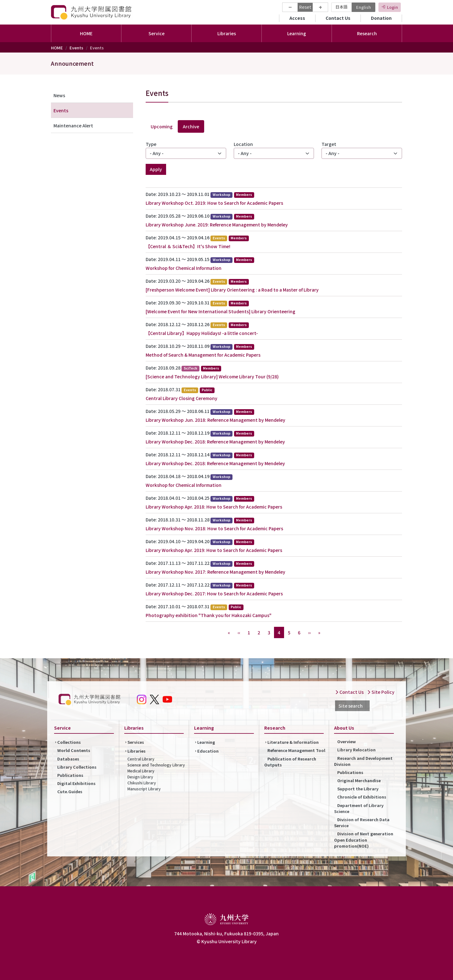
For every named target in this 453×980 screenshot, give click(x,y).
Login (392, 7)
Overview (347, 741)
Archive (191, 126)
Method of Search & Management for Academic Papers (203, 355)
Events (76, 48)
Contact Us (338, 18)
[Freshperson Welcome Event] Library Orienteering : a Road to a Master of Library (232, 290)
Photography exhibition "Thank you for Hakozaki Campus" (209, 615)
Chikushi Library (142, 783)
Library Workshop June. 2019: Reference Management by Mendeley (217, 225)
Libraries (137, 751)
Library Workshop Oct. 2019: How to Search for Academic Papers (214, 203)
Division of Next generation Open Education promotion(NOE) (364, 840)
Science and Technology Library (156, 765)
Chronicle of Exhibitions (362, 797)
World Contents (74, 750)
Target (329, 144)
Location (243, 144)
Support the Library (358, 789)
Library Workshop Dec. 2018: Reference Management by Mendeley (215, 442)
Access (297, 18)
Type (151, 144)
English (364, 7)
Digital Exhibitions (76, 783)
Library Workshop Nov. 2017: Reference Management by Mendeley (215, 572)
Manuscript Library (144, 789)
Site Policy (381, 692)
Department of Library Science (359, 808)
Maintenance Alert (73, 125)
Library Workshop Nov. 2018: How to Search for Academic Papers (214, 528)
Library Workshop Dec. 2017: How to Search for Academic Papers (214, 593)
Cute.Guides (70, 791)
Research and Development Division (363, 761)
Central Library (141, 759)
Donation (381, 18)
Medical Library (141, 771)
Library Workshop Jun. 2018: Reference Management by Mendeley (215, 420)
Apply (156, 169)
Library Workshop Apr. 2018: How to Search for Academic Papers (214, 507)
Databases (68, 759)
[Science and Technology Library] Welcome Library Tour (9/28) (212, 376)
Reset (305, 7)
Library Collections (77, 767)
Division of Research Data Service (362, 822)
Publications (70, 775)
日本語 (341, 7)
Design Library (140, 777)
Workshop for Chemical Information (184, 268)
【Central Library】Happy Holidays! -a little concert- (202, 333)
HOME (86, 33)
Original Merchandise (359, 780)
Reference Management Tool (296, 750)
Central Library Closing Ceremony (182, 398)
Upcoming (162, 126)
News (59, 95)
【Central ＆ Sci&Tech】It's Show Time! (188, 246)
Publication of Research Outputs (290, 762)
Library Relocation (356, 750)
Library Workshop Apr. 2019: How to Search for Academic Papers (214, 550)
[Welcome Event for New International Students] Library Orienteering (221, 311)
